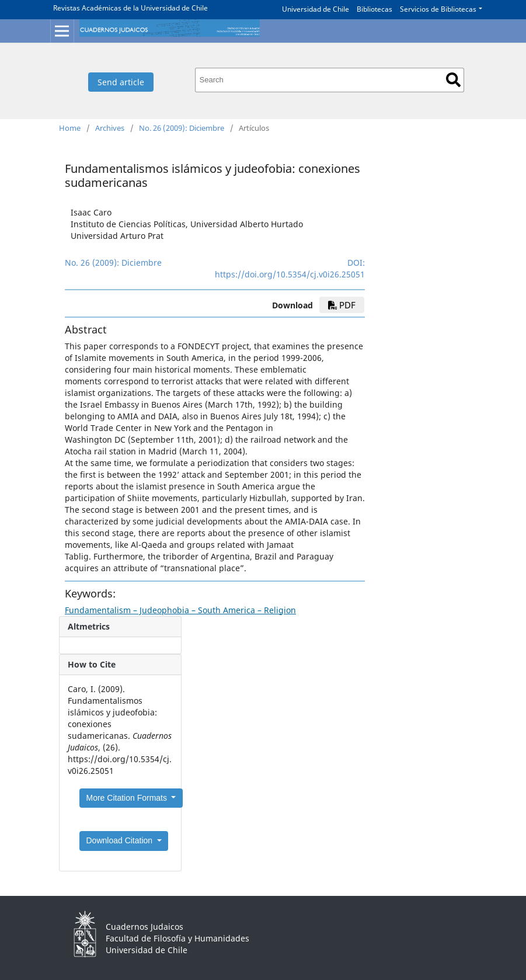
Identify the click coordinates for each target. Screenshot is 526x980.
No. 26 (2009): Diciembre (182, 128)
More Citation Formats (128, 798)
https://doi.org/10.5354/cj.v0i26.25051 (290, 274)
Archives (110, 128)
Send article (121, 82)
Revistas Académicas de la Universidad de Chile (130, 8)
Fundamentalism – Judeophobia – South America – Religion (180, 610)
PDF (342, 305)
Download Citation (121, 840)
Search (453, 80)
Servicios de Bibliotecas (438, 9)
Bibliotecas (375, 9)
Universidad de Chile (316, 9)
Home (70, 128)
